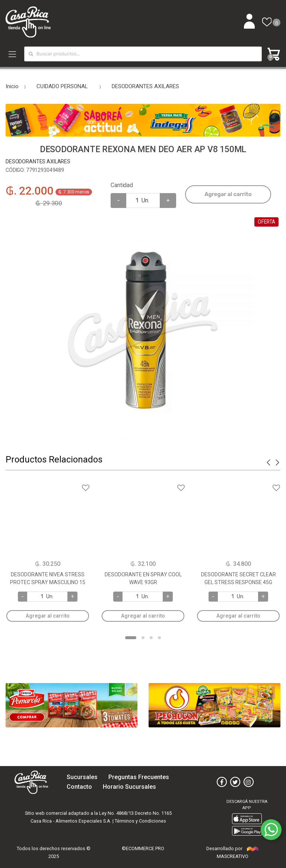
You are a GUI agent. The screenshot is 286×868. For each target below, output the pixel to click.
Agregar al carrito (228, 194)
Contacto (79, 787)
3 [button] (151, 638)
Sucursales (82, 777)
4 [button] (159, 638)
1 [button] (131, 638)
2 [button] (143, 638)
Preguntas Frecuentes (139, 777)
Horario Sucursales (129, 787)
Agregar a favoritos (48, 483)
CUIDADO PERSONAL (62, 86)
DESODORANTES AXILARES (145, 86)
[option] (143, 327)
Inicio (12, 86)
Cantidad (122, 185)
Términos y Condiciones (140, 821)
